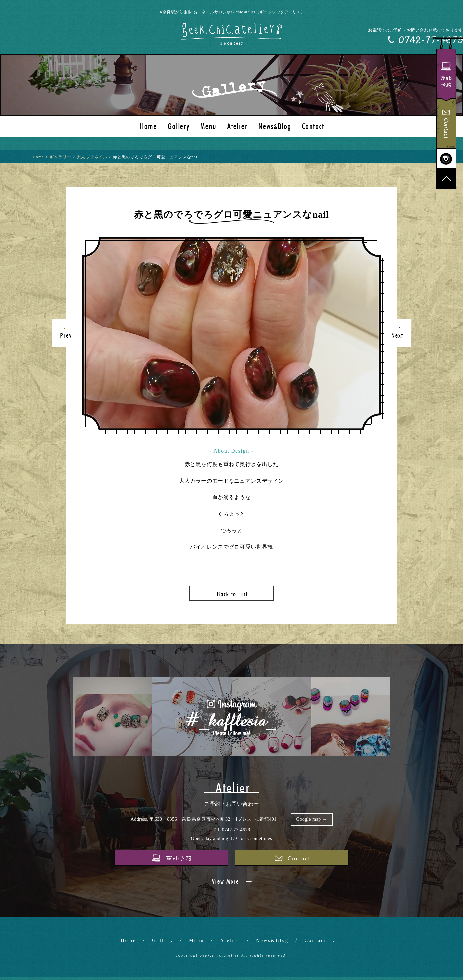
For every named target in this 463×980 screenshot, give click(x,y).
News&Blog (272, 940)
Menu (197, 940)
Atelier (230, 940)
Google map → (312, 819)
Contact (316, 940)
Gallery (163, 940)
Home (129, 940)
